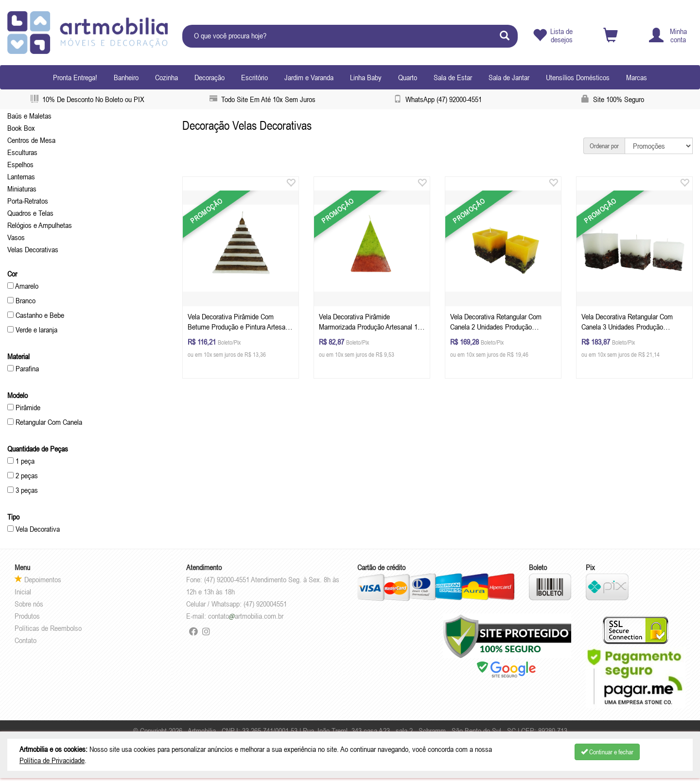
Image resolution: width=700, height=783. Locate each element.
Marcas (637, 77)
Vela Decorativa (34, 529)
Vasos (16, 237)
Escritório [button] (254, 77)
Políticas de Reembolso (48, 628)
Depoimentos (38, 579)
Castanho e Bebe (36, 315)
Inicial (23, 592)
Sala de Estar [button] (453, 77)
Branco (21, 300)
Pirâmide (24, 407)
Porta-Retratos (28, 201)
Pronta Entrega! (75, 77)
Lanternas (21, 176)
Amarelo (23, 286)
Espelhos (20, 164)
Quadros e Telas (30, 213)
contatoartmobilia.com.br (246, 616)
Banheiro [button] (126, 77)
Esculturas (22, 152)
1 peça (21, 461)
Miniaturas (22, 189)
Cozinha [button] (166, 77)
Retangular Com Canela (45, 422)
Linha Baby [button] (366, 77)
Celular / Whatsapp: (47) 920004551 (236, 604)
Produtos (27, 616)
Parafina (23, 368)
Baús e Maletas (29, 116)
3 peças (23, 490)
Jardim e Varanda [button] (309, 77)
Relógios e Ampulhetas (40, 225)
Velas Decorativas (33, 249)
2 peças (23, 475)
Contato (26, 640)
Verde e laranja (32, 330)
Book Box (21, 128)
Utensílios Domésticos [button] (578, 77)
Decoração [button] (210, 77)
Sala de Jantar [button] (509, 77)
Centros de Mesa (31, 140)
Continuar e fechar (607, 752)
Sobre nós (29, 604)
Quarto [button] (408, 77)
